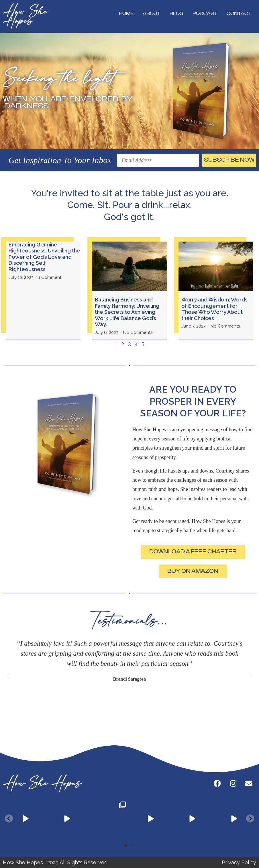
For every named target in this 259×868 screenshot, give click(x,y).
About (152, 14)
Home (126, 14)
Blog (176, 14)
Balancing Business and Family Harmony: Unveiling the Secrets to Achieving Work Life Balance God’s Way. (127, 312)
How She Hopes (25, 16)
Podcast (205, 14)
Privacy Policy (239, 862)
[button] (9, 676)
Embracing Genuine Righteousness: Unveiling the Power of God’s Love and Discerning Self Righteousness (44, 257)
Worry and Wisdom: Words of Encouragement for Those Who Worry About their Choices (214, 309)
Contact (239, 14)
